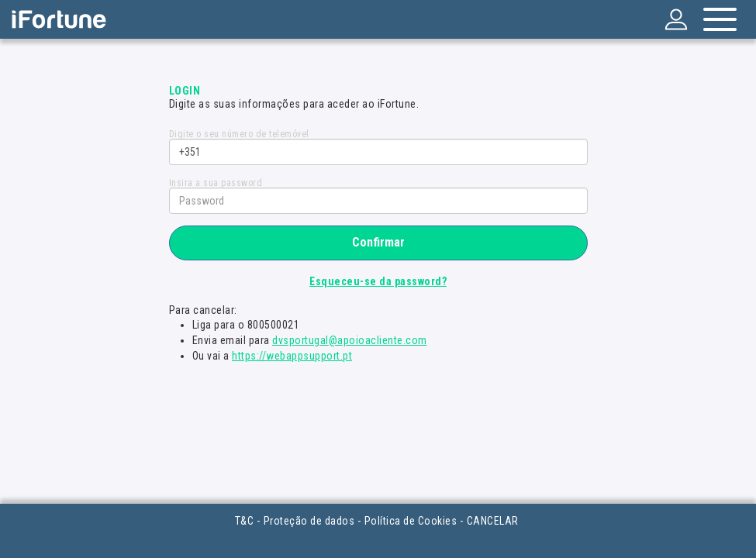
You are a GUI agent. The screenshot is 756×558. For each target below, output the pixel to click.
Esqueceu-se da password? (378, 281)
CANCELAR (493, 521)
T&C (245, 521)
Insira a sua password (216, 183)
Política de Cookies (411, 521)
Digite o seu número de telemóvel (239, 134)
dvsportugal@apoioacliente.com (350, 340)
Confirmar (378, 242)
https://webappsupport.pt (292, 356)
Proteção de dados (309, 521)
